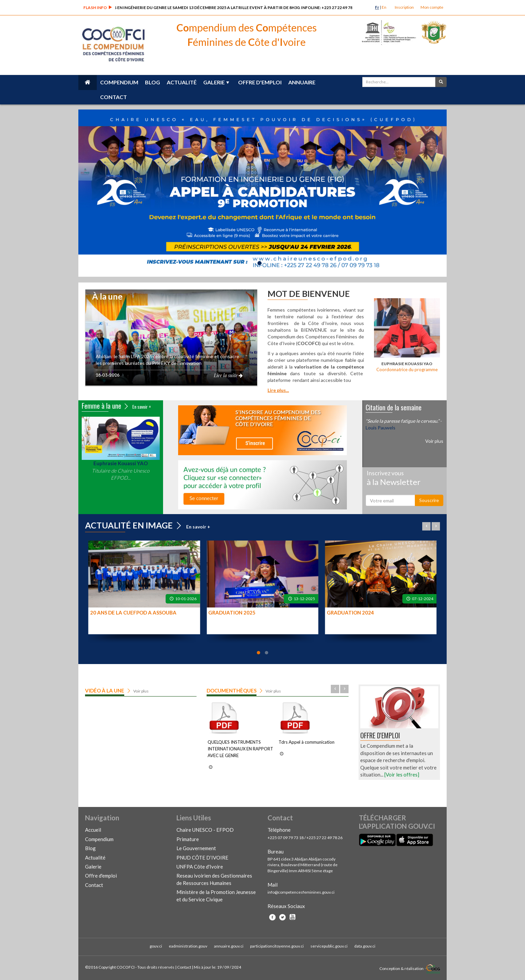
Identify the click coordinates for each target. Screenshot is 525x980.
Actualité (182, 82)
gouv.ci (156, 946)
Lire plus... (278, 390)
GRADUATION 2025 (232, 612)
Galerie (214, 82)
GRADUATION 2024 (350, 612)
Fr (377, 7)
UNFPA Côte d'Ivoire (200, 867)
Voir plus (434, 441)
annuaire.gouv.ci (229, 946)
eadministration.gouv (188, 946)
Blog (153, 82)
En (384, 7)
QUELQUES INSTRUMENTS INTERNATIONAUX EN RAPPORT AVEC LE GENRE (240, 749)
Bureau (276, 851)
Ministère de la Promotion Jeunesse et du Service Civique (216, 895)
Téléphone (279, 830)
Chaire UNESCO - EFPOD (205, 830)
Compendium (119, 82)
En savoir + (142, 406)
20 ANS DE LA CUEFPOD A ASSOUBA (133, 612)
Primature (188, 839)
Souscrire (429, 500)
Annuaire (302, 82)
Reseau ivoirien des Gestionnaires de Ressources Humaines (214, 879)
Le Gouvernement (196, 848)
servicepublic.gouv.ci (329, 946)
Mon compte (432, 7)
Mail (273, 885)
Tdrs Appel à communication (307, 742)
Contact (114, 97)
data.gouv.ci (365, 946)
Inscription (404, 7)
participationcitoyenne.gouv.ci (277, 946)
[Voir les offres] (402, 774)
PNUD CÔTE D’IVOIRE (202, 857)
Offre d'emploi (260, 82)
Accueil (93, 830)
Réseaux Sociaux (286, 906)
